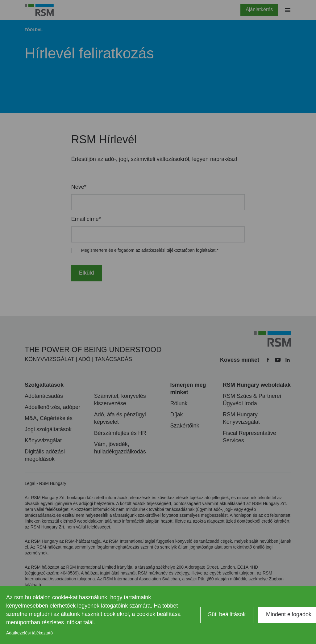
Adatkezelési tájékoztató (29, 633)
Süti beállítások (227, 614)
